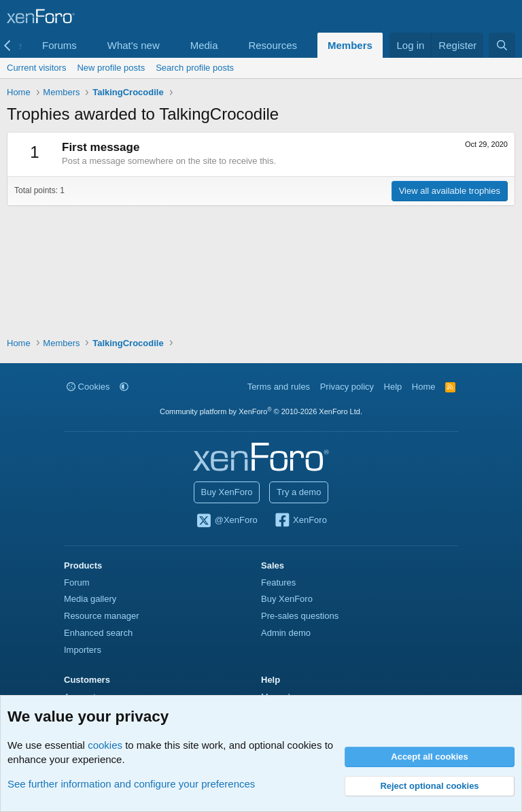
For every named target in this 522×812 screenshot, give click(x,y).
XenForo (300, 521)
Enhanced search (98, 633)
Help (393, 387)
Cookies (88, 387)
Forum (77, 582)
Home (424, 387)
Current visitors (36, 68)
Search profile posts (195, 68)
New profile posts (111, 68)
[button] (88, 45)
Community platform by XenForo (261, 411)
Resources (273, 45)
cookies (105, 745)
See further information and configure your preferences (131, 784)
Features (278, 582)
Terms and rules (279, 387)
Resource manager (102, 616)
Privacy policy (347, 387)
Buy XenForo (227, 492)
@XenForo (226, 521)
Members (350, 45)
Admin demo (286, 633)
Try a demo (299, 492)
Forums (59, 45)
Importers (83, 650)
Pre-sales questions (300, 616)
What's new (134, 45)
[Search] (502, 45)
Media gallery (90, 599)
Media (204, 45)
